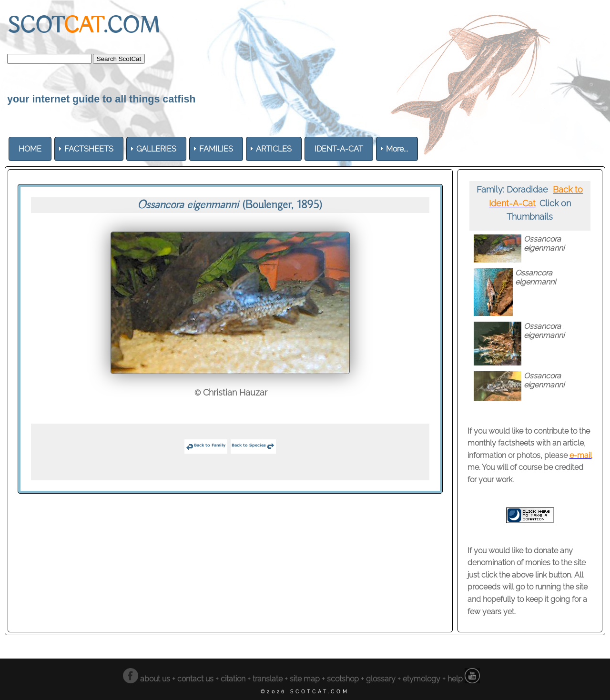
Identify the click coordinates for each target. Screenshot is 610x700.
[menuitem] (30, 149)
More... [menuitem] (397, 149)
